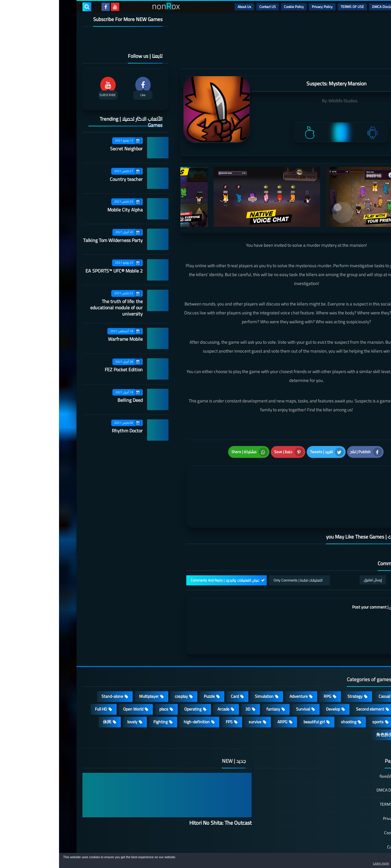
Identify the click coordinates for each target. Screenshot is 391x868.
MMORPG (349, 690)
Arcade (164, 678)
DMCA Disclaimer (326, 7)
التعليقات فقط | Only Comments (239, 549)
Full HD (42, 678)
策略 (354, 703)
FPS (170, 690)
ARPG (223, 690)
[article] (189, 479)
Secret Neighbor (67, 149)
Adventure (240, 665)
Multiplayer (90, 665)
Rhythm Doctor (68, 431)
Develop (274, 678)
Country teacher (67, 179)
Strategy (296, 665)
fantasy (214, 678)
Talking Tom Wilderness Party (54, 240)
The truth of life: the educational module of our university (57, 308)
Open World (74, 678)
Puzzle (150, 665)
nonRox (323, 849)
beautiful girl (255, 690)
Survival (244, 678)
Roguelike (350, 678)
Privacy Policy (263, 7)
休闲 (48, 690)
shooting (290, 690)
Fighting (101, 690)
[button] (368, 861)
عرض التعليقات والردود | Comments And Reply (166, 549)
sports (319, 690)
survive (196, 690)
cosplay (122, 665)
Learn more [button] (334, 863)
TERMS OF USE (293, 7)
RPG (268, 665)
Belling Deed (71, 400)
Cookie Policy (235, 7)
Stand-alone (53, 665)
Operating (134, 678)
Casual (325, 665)
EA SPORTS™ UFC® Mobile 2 (55, 271)
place (105, 678)
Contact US (209, 7)
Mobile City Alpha (66, 210)
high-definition (138, 690)
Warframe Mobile (66, 339)
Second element (311, 678)
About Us (185, 7)
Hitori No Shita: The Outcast (161, 791)
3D (189, 678)
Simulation (205, 665)
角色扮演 (325, 703)
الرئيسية (353, 7)
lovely (73, 690)
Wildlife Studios (284, 101)
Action (353, 665)
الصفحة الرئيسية (334, 745)
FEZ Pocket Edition (65, 370)
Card (176, 665)
